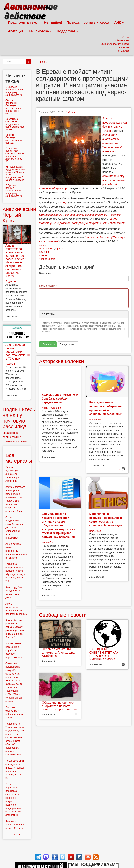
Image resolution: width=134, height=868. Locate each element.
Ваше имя (45, 273)
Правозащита (47, 249)
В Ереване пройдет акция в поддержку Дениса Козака (14, 91)
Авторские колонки (61, 361)
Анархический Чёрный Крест (19, 215)
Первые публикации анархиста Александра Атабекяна (58, 653)
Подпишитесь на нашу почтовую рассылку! (19, 418)
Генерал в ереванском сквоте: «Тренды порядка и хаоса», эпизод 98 (15, 155)
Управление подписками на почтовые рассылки (15, 437)
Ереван (43, 255)
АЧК (119, 22)
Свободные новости (63, 615)
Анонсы (43, 62)
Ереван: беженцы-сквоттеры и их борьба (14, 139)
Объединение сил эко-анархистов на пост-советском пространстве (59, 706)
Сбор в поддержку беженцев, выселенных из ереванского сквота (14, 107)
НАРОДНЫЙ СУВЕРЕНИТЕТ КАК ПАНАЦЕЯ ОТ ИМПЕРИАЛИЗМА (104, 654)
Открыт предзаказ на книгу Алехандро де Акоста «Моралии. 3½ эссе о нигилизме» (15, 527)
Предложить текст (23, 22)
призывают (109, 151)
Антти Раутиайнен (52, 408)
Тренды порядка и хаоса (88, 22)
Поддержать (67, 31)
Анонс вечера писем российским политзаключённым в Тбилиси (19, 352)
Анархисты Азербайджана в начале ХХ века (15, 825)
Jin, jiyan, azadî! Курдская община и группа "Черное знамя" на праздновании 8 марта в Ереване (15, 173)
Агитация (16, 31)
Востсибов (95, 420)
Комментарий (48, 286)
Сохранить (48, 344)
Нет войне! (53, 22)
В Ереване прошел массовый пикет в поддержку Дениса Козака (15, 191)
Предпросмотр (68, 344)
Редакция (71, 112)
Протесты (61, 249)
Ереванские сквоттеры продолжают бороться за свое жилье (15, 124)
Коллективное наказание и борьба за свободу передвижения (60, 398)
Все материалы (19, 458)
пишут (63, 203)
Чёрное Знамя (47, 259)
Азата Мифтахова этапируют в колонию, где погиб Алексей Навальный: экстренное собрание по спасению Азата (16, 261)
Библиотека (40, 31)
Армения (44, 252)
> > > (17, 834)
